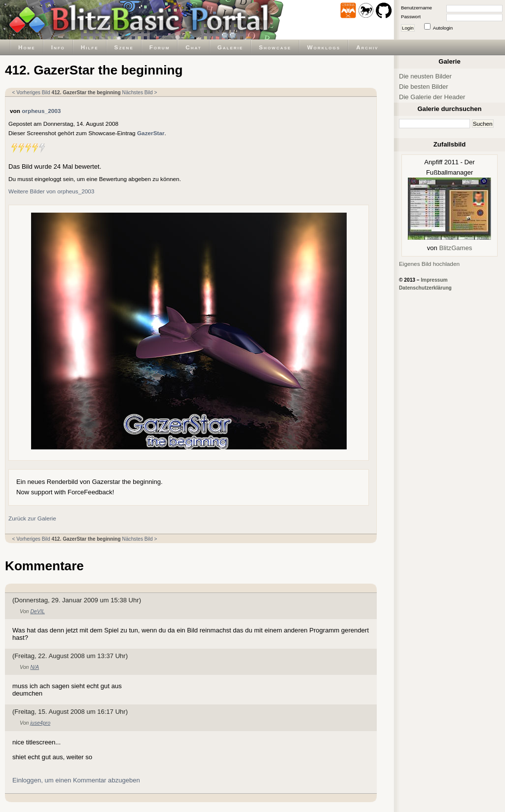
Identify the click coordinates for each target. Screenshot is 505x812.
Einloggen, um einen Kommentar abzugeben (76, 780)
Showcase (275, 47)
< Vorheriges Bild (31, 92)
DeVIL (37, 611)
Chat (193, 47)
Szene (124, 47)
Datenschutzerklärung (425, 288)
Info (58, 47)
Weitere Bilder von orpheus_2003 (51, 191)
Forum (160, 47)
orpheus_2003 (41, 111)
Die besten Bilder (424, 87)
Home (27, 47)
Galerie (230, 47)
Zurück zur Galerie (32, 518)
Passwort (411, 17)
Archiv (367, 47)
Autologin (443, 28)
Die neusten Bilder (425, 76)
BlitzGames (455, 248)
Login (408, 28)
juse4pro (40, 723)
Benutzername (416, 8)
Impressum (434, 280)
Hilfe (90, 47)
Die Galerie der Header (432, 97)
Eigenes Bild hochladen (429, 264)
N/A (35, 667)
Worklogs (324, 47)
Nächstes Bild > (140, 92)
